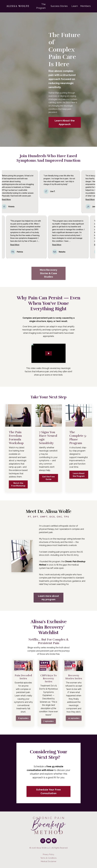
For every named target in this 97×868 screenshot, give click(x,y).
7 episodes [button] (48, 721)
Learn (75, 6)
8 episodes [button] (23, 718)
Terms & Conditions (48, 858)
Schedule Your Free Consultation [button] (48, 791)
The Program (41, 6)
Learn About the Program (79, 475)
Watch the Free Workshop (18, 484)
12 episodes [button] (74, 718)
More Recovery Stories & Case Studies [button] (48, 273)
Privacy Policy (48, 854)
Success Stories (59, 6)
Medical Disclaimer (49, 861)
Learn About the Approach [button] (65, 122)
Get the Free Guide (48, 478)
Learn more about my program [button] (48, 598)
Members (86, 6)
